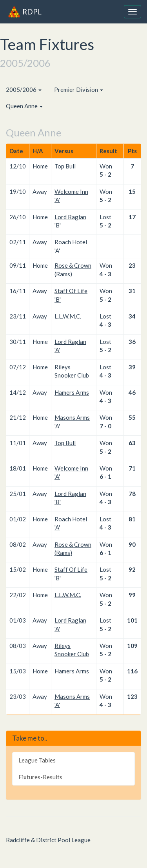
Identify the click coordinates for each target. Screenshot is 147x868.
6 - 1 (105, 476)
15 (132, 191)
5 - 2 (105, 174)
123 (132, 696)
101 (132, 620)
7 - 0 (105, 426)
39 (132, 367)
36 (132, 342)
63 (132, 443)
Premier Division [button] (79, 89)
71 (132, 468)
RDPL (25, 12)
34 (132, 316)
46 (132, 392)
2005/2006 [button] (24, 89)
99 (132, 595)
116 (132, 671)
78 (132, 494)
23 (132, 265)
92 (132, 569)
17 (132, 217)
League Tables (37, 760)
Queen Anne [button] (24, 106)
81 (132, 519)
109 (132, 646)
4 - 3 (105, 274)
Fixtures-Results (40, 777)
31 (132, 291)
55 (132, 417)
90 (132, 544)
